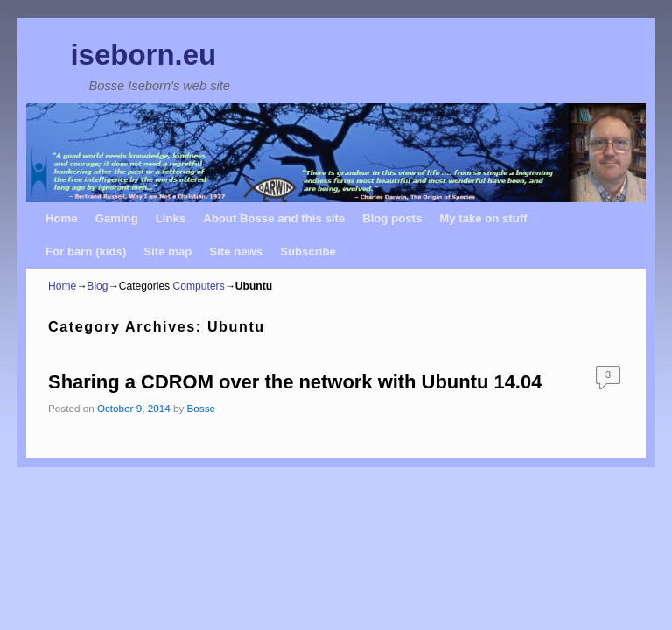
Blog (97, 286)
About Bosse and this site (274, 218)
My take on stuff (483, 218)
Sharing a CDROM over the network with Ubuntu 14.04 (295, 382)
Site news (236, 252)
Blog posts (392, 218)
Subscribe (308, 252)
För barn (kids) (86, 252)
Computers (199, 286)
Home (62, 218)
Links (171, 218)
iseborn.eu (143, 55)
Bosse (201, 408)
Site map (168, 252)
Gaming (117, 218)
